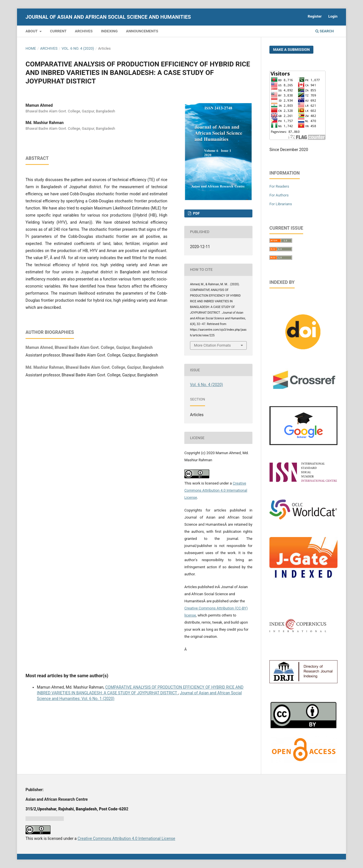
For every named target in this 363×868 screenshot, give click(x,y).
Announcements (142, 31)
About (32, 31)
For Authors (279, 195)
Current (58, 31)
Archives (84, 31)
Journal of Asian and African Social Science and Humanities (108, 17)
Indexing (109, 31)
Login (333, 16)
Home (31, 48)
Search (325, 31)
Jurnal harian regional (45, 819)
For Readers (279, 186)
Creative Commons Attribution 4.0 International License (216, 490)
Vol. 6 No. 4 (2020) (78, 48)
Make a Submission (291, 50)
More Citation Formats (212, 345)
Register (315, 16)
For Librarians (281, 204)
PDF (196, 213)
